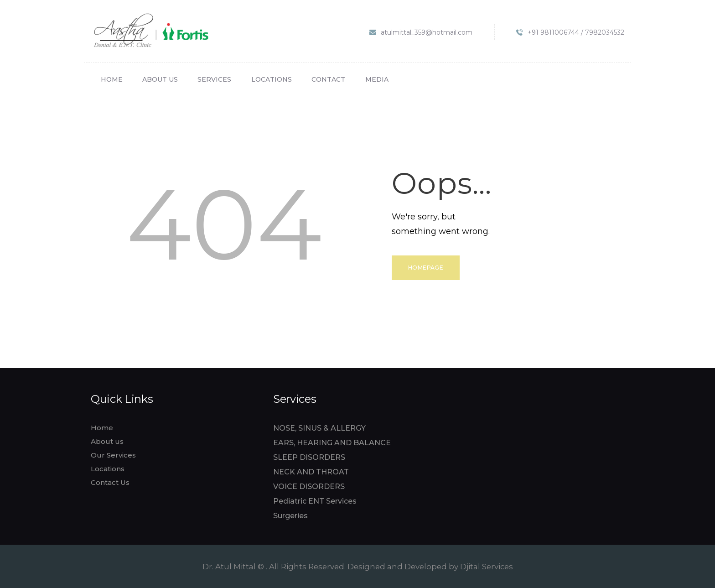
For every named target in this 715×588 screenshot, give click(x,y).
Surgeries (290, 516)
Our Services (113, 455)
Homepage (426, 268)
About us (107, 441)
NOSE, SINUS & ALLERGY (319, 428)
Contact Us (110, 482)
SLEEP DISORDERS (309, 457)
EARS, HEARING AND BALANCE (332, 443)
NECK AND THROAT (311, 472)
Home (102, 428)
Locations (108, 469)
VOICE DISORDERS (309, 487)
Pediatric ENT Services (315, 501)
